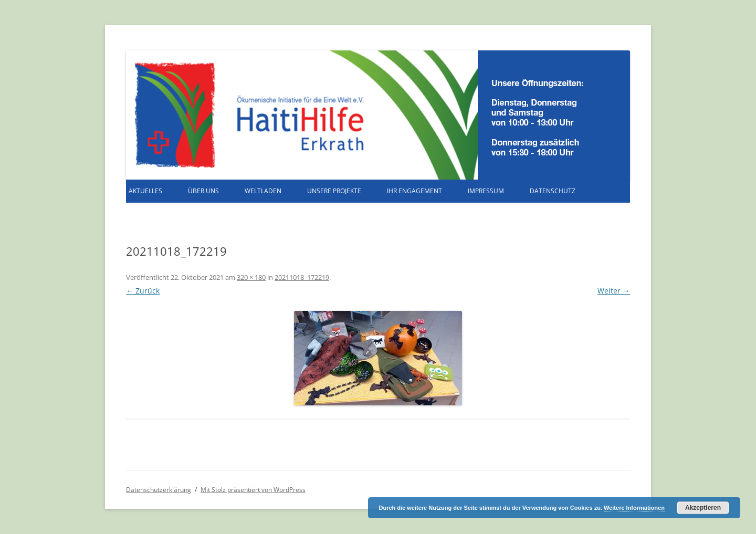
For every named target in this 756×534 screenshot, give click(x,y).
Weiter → (614, 291)
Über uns (203, 191)
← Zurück (143, 291)
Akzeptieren (703, 508)
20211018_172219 (302, 277)
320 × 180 (251, 277)
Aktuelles (145, 191)
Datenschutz (553, 191)
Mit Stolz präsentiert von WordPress (253, 490)
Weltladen (263, 191)
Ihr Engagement (414, 191)
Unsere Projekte (334, 191)
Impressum (486, 191)
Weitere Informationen (634, 508)
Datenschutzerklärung (159, 490)
